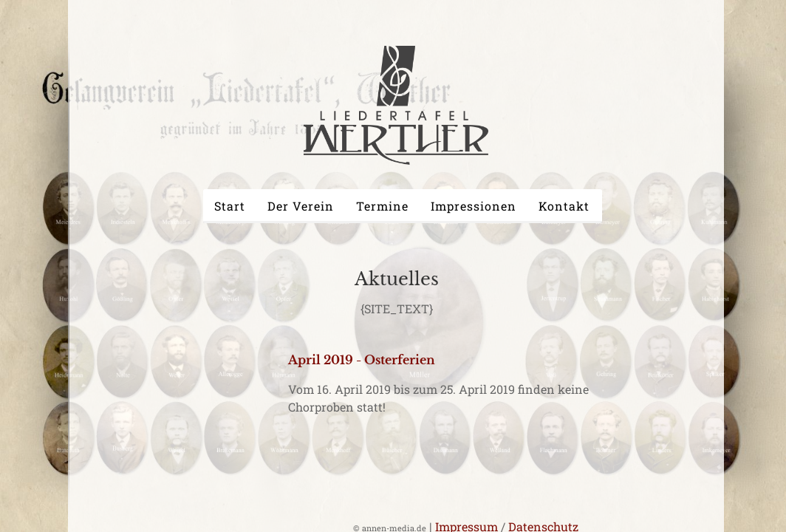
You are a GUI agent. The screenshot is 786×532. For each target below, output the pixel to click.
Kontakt (564, 206)
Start (230, 206)
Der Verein (301, 206)
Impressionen (474, 206)
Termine (382, 206)
